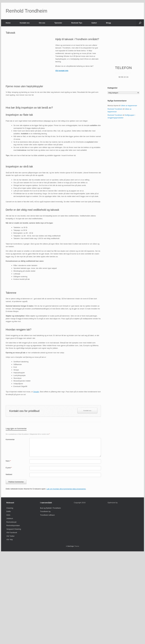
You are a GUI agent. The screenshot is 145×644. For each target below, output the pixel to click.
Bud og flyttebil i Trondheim (50, 508)
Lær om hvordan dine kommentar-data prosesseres (66, 489)
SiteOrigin (71, 546)
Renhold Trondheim (115, 109)
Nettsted (9, 474)
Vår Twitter (10, 536)
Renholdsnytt (11, 522)
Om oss (42, 23)
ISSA (8, 515)
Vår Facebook (12, 532)
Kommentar (10, 439)
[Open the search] (140, 23)
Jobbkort (10, 518)
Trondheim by (45, 511)
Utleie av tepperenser (129, 106)
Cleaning (10, 508)
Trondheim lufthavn (47, 515)
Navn (8, 461)
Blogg (109, 23)
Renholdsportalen (13, 525)
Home (8, 23)
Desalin (36, 392)
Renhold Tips (77, 23)
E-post (9, 468)
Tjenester (58, 23)
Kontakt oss (25, 23)
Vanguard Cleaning (14, 529)
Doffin (9, 511)
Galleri (94, 23)
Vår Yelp (10, 540)
